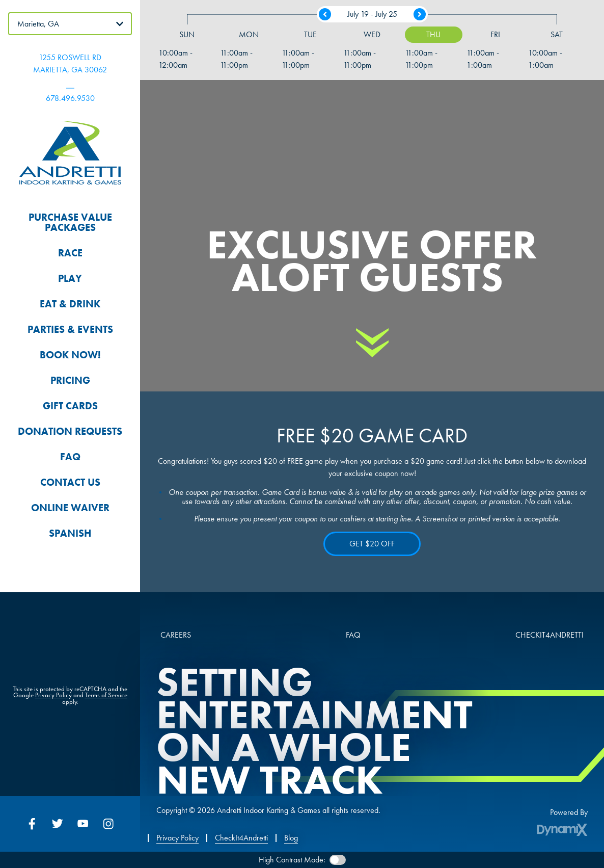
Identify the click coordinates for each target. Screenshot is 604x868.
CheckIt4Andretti (241, 838)
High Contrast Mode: (292, 860)
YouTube (83, 824)
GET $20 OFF (372, 544)
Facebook (32, 824)
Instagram (108, 824)
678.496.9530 (70, 98)
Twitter (58, 824)
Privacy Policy (53, 695)
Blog (291, 838)
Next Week (420, 16)
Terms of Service (106, 695)
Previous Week (325, 16)
